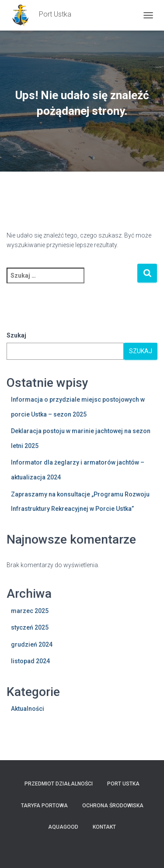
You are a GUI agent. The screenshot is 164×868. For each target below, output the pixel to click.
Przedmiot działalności (59, 784)
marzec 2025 (30, 611)
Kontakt (104, 827)
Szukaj (16, 335)
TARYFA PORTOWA (44, 806)
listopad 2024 (30, 661)
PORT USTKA (123, 784)
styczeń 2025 (30, 627)
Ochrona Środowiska (113, 806)
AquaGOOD (63, 827)
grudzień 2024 (32, 644)
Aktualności (28, 709)
